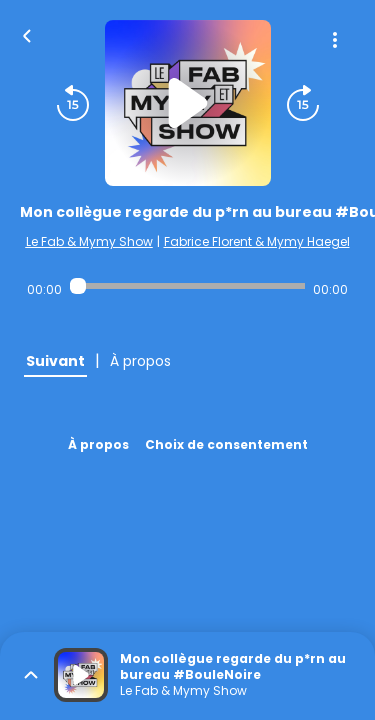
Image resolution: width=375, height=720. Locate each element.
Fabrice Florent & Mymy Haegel (257, 241)
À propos (98, 444)
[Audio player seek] (187, 286)
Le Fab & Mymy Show (89, 241)
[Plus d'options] (335, 40)
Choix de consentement (226, 444)
